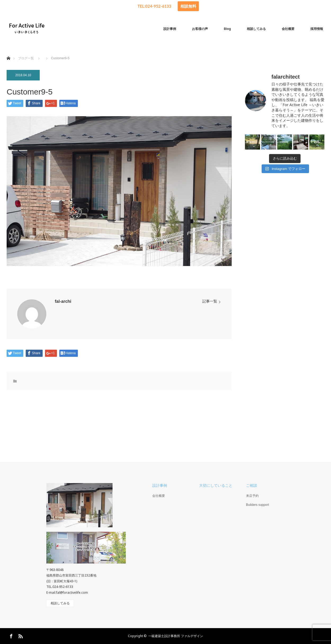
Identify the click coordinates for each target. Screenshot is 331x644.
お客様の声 (200, 29)
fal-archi (63, 301)
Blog (227, 29)
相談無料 (188, 6)
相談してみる (256, 29)
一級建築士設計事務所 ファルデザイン (176, 636)
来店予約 (252, 496)
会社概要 (288, 29)
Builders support (258, 505)
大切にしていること (216, 485)
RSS (20, 635)
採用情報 (317, 29)
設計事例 (170, 29)
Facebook (11, 635)
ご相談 (252, 485)
